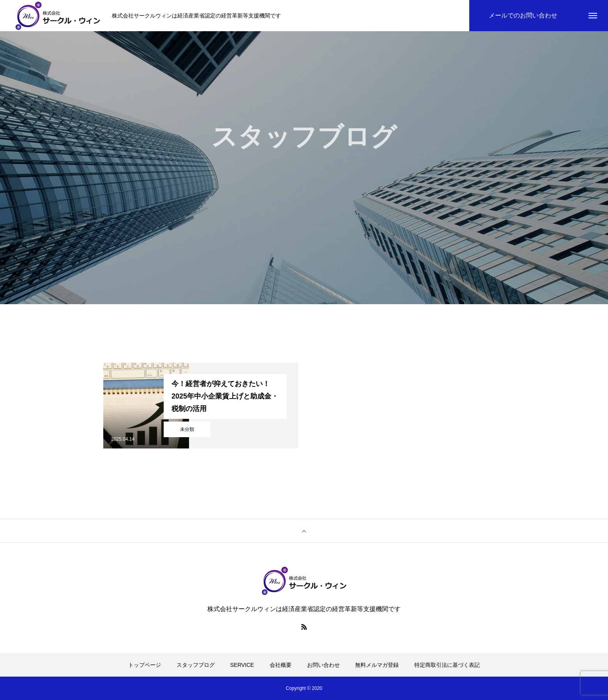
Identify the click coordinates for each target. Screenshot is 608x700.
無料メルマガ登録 (377, 665)
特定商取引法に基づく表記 (447, 665)
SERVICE (242, 665)
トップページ (145, 665)
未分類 (187, 429)
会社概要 (281, 665)
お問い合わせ (323, 665)
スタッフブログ (196, 665)
